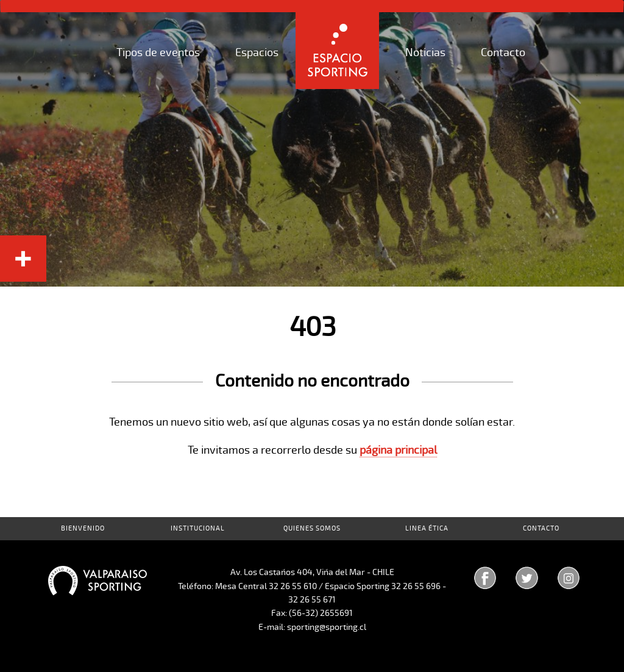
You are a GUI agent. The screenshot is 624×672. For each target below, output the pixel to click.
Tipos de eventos (158, 52)
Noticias (425, 52)
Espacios (257, 52)
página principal (398, 450)
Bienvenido (83, 528)
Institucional (198, 528)
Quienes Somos (312, 528)
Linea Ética (427, 528)
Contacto (503, 52)
